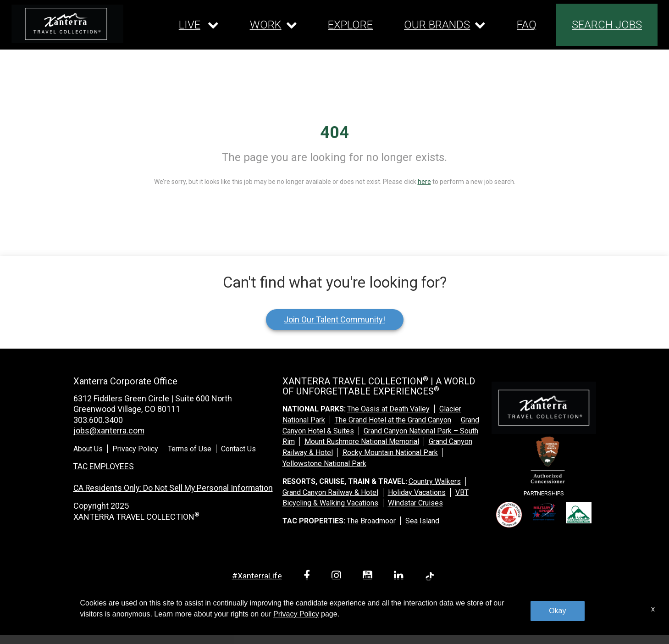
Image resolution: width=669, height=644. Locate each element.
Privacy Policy (135, 449)
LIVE (190, 25)
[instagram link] (338, 577)
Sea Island (422, 521)
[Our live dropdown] (199, 25)
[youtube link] (369, 577)
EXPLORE (350, 25)
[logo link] (67, 24)
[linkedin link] (400, 577)
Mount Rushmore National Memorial (362, 441)
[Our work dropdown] (274, 25)
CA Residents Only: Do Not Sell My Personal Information (174, 487)
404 (334, 133)
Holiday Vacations (417, 492)
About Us (88, 449)
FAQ (527, 25)
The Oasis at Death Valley (388, 409)
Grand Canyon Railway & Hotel (330, 492)
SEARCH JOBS (607, 25)
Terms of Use (190, 449)
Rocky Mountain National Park (390, 452)
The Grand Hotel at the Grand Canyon (393, 420)
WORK (266, 25)
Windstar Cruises (415, 503)
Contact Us (238, 449)
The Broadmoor (371, 521)
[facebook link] (308, 577)
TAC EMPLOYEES (104, 466)
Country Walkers (435, 481)
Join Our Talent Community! (334, 319)
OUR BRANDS (437, 25)
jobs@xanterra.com (109, 430)
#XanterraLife (257, 576)
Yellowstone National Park (324, 464)
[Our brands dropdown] (445, 25)
